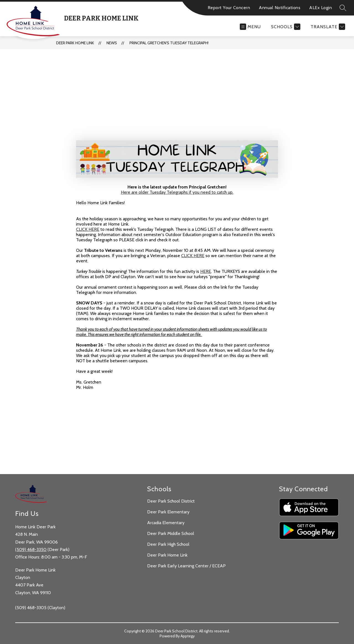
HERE (206, 271)
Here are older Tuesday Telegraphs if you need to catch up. (177, 192)
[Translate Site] (327, 27)
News (112, 43)
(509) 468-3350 (31, 549)
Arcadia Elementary (166, 523)
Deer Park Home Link (75, 43)
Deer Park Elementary (168, 512)
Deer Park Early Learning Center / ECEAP (186, 566)
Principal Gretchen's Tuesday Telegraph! (169, 43)
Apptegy (188, 636)
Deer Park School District (171, 501)
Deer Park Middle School (171, 533)
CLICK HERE (88, 229)
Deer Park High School (168, 544)
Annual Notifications (280, 8)
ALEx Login (321, 8)
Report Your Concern (229, 8)
